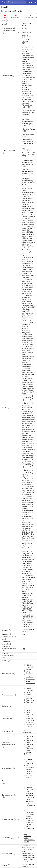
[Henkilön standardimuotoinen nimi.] (6, 24)
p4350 (24, 144)
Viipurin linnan (30, 679)
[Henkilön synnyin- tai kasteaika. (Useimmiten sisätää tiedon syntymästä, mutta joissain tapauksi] (6, 639)
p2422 (29, 173)
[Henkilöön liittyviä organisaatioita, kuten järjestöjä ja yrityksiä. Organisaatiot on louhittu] (12, 731)
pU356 (29, 164)
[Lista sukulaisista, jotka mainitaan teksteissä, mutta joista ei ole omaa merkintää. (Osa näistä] (14, 768)
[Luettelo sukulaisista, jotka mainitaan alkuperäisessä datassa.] (4, 153)
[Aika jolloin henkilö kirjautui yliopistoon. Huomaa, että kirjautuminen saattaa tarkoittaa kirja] (15, 28)
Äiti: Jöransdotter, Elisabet (30, 767)
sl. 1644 (24, 28)
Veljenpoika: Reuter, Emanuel (30, 750)
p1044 (30, 274)
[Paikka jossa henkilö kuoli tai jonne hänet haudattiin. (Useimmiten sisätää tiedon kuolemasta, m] (4, 658)
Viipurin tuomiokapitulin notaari (30, 683)
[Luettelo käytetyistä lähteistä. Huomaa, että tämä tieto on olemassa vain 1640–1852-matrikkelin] (8, 408)
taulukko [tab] (5, 16)
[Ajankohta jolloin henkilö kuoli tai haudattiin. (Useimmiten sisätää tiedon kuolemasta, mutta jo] (4, 651)
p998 (28, 501)
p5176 (24, 155)
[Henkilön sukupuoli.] (10, 634)
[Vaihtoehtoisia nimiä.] (4, 33)
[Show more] (19, 32)
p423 (23, 42)
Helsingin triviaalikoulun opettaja (30, 667)
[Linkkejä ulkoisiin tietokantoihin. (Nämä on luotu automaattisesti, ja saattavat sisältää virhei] (12, 838)
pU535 (32, 183)
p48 (27, 124)
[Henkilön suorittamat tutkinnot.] (9, 661)
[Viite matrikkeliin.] (14, 854)
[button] (18, 9)
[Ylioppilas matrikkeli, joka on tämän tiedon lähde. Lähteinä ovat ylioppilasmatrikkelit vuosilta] (10, 630)
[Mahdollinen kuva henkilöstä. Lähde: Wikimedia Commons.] (7, 21)
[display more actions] (35, 2)
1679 (23, 649)
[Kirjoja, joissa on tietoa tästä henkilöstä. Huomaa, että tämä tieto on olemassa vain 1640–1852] (15, 819)
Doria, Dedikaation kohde (27, 836)
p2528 (24, 238)
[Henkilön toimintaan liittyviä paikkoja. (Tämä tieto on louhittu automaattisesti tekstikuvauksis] (15, 695)
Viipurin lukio (30, 702)
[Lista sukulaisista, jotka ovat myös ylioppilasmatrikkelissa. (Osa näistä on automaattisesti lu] (4, 747)
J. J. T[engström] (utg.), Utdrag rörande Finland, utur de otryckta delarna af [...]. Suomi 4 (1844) (30, 819)
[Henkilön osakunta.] (10, 706)
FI (31, 2)
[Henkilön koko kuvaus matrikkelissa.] (13, 76)
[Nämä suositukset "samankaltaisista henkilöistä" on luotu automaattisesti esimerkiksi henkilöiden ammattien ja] (4, 797)
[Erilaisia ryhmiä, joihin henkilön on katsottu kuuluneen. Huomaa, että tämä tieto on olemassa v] (12, 718)
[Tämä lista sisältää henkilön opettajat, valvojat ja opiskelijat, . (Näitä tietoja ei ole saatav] (4, 783)
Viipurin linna (30, 700)
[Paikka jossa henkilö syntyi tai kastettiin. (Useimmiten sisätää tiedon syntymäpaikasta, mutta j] (11, 644)
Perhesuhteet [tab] (16, 16)
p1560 (27, 230)
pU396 (24, 131)
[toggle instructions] (10, 7)
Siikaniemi (29, 694)
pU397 (24, 136)
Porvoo (28, 692)
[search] (16, 2)
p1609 (30, 283)
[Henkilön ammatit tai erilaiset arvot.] (14, 674)
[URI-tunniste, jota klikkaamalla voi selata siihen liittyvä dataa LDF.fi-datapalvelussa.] (9, 865)
